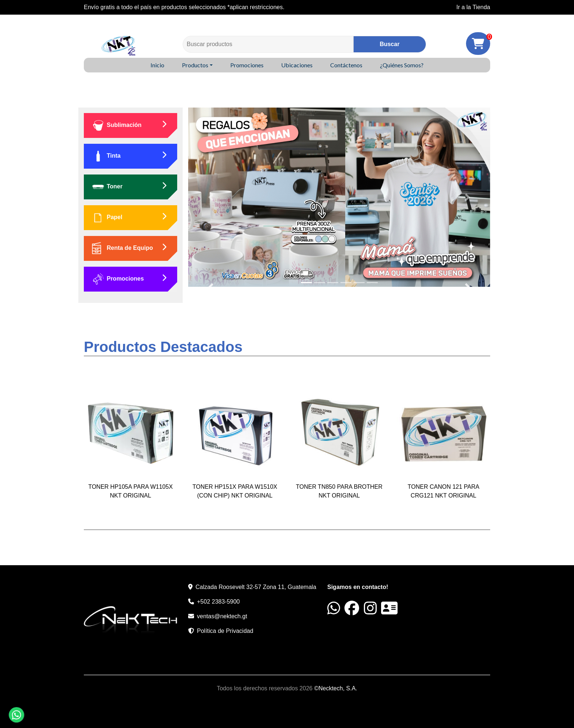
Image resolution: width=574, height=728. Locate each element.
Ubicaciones (297, 65)
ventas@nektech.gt (222, 616)
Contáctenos (346, 65)
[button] (211, 197)
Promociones (247, 65)
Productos (195, 65)
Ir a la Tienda (474, 7)
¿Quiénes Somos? (402, 65)
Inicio (157, 65)
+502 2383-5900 (218, 602)
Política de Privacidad (225, 631)
